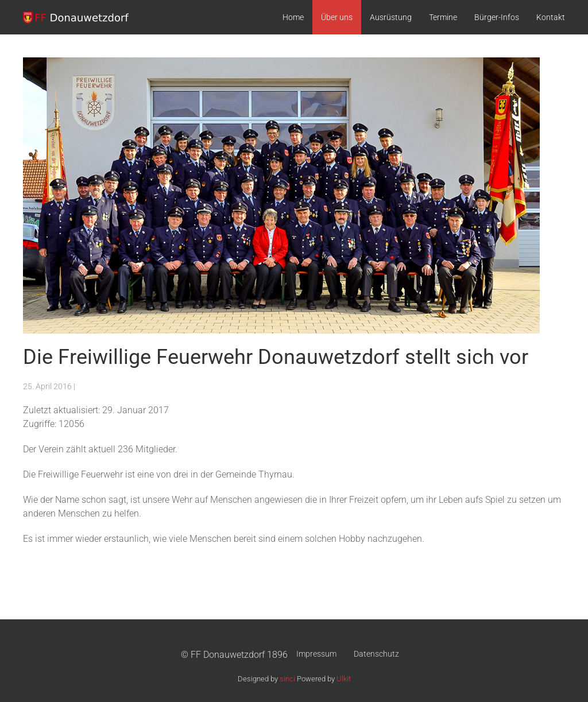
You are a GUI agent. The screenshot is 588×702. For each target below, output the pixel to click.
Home (293, 17)
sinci (287, 679)
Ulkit (344, 679)
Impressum (316, 654)
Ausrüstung (391, 17)
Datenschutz (376, 654)
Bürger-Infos (497, 17)
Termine (443, 17)
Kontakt (551, 17)
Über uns (337, 17)
